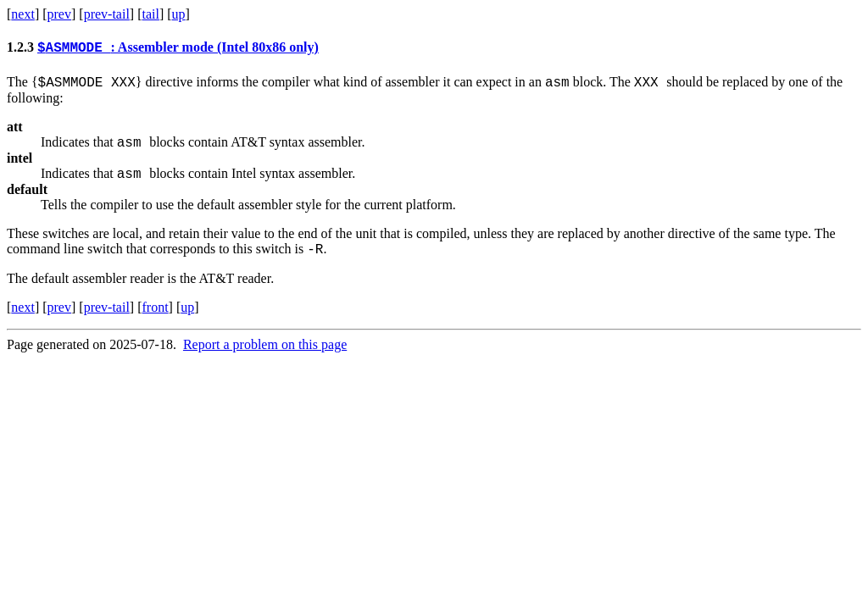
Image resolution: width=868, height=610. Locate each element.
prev (59, 14)
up (179, 14)
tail (150, 14)
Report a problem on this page (265, 357)
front (155, 320)
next (23, 14)
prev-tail (107, 14)
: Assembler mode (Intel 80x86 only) (178, 50)
